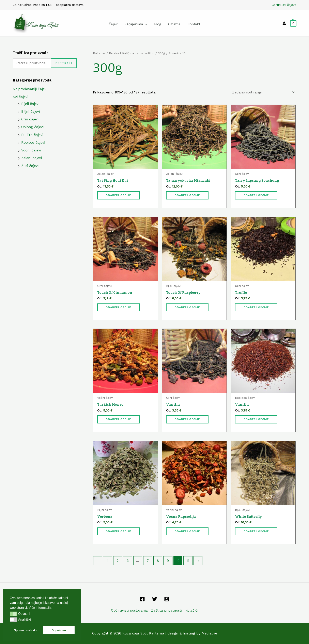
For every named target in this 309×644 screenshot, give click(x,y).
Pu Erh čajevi (32, 135)
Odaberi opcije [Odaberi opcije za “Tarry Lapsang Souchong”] (256, 195)
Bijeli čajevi (30, 104)
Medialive (209, 633)
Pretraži (64, 63)
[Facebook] (142, 599)
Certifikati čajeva (284, 5)
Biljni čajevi (30, 111)
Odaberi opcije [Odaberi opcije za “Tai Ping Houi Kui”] (118, 195)
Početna (99, 53)
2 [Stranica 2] (118, 561)
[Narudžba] (263, 92)
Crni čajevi (30, 119)
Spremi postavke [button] (26, 630)
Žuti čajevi (30, 166)
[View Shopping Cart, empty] (293, 23)
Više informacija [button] (40, 608)
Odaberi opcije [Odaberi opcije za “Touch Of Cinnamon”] (118, 307)
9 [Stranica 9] (168, 561)
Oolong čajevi (32, 127)
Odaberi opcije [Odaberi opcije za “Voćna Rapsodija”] (187, 531)
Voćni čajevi (31, 150)
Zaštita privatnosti (167, 610)
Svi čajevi (20, 97)
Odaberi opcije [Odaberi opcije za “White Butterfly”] (256, 531)
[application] (145, 24)
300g (161, 53)
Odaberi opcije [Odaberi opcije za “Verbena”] (118, 531)
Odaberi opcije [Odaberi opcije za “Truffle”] (256, 307)
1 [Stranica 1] (108, 561)
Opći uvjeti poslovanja (129, 610)
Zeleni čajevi (32, 158)
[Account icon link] (284, 23)
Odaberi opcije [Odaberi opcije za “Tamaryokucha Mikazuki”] (187, 195)
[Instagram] (167, 599)
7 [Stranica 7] (148, 561)
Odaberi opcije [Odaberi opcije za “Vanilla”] (187, 419)
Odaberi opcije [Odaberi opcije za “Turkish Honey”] (118, 419)
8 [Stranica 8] (158, 561)
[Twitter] (154, 599)
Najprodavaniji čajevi (30, 89)
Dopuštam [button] (59, 630)
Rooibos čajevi (33, 143)
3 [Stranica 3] (128, 561)
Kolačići (192, 610)
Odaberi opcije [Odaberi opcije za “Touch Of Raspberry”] (187, 307)
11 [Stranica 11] (188, 561)
